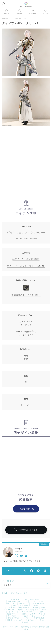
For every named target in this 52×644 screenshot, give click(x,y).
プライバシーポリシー (31, 599)
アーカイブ (8, 581)
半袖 (43, 608)
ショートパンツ (38, 616)
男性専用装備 (39, 618)
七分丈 (11, 612)
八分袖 (20, 610)
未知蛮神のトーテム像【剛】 (26, 295)
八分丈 (33, 614)
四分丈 (36, 606)
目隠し (24, 614)
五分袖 (26, 616)
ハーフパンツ (9, 610)
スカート (42, 614)
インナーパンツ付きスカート (18, 608)
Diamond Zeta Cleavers (26, 238)
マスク (41, 601)
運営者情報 (15, 599)
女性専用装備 (25, 606)
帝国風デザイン (14, 618)
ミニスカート (27, 622)
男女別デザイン (12, 614)
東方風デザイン (32, 610)
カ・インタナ (26, 322)
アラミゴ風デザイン (39, 603)
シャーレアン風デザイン (17, 601)
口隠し (41, 612)
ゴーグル (45, 610)
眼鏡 (15, 606)
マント (33, 601)
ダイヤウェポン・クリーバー (26, 232)
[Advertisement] (26, 164)
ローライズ (24, 603)
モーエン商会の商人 (26, 332)
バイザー (27, 618)
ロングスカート (14, 616)
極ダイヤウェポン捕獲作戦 (26, 259)
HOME (5, 593)
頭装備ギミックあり (15, 620)
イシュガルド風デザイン (26, 612)
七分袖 (35, 608)
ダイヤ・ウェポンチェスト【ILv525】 (26, 266)
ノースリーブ (11, 603)
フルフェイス (31, 620)
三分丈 (42, 620)
